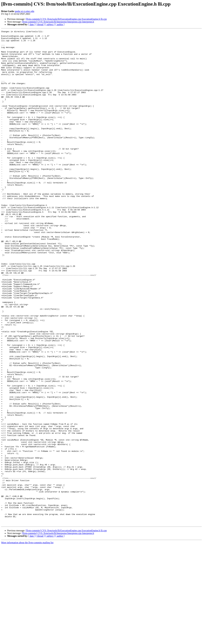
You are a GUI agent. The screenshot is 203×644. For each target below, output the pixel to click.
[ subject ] (50, 24)
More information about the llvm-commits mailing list (27, 641)
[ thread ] (40, 24)
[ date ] (32, 24)
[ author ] (60, 24)
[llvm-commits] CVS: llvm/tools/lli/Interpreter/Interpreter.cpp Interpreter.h (58, 22)
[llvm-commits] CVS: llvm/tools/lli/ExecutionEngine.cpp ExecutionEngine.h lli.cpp (66, 19)
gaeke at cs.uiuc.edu (25, 11)
